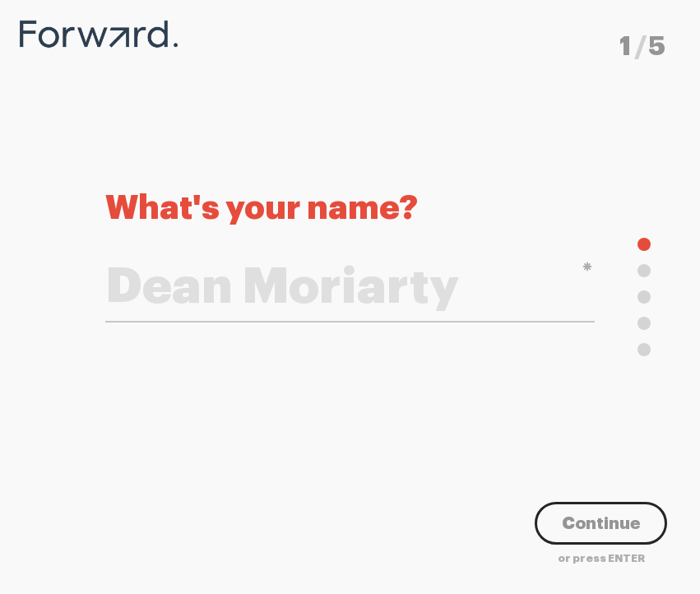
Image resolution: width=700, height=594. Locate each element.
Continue (601, 523)
